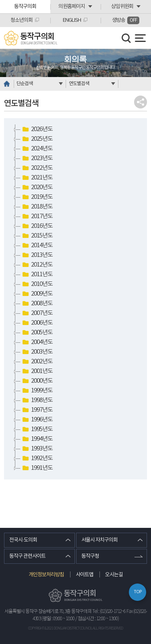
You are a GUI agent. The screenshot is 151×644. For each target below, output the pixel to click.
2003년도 (37, 352)
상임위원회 (122, 7)
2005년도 (37, 333)
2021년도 (37, 178)
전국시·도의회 (23, 540)
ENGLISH (72, 20)
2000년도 (37, 381)
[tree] (75, 299)
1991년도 (37, 468)
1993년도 (37, 449)
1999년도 (37, 391)
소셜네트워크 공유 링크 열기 (141, 102)
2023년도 (37, 158)
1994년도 (37, 439)
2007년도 (37, 313)
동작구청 (90, 556)
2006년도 (37, 323)
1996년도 (37, 420)
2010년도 (37, 284)
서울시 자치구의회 (99, 540)
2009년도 (37, 294)
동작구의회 (25, 7)
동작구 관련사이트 (27, 556)
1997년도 (37, 410)
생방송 (126, 20)
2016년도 (37, 226)
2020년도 (37, 188)
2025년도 (37, 139)
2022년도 (37, 168)
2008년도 (37, 304)
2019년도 (37, 197)
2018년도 (37, 207)
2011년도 (37, 275)
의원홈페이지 (72, 7)
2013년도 (37, 255)
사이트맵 (85, 575)
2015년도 (37, 236)
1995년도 (37, 429)
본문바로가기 (0, 0)
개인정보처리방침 (46, 575)
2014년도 (37, 246)
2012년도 (37, 265)
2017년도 (37, 217)
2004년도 (37, 342)
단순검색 (25, 84)
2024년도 (37, 149)
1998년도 (37, 400)
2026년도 (37, 129)
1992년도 (37, 459)
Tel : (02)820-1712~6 (109, 612)
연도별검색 (79, 84)
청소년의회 (22, 20)
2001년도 (37, 371)
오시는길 (114, 575)
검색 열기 (126, 38)
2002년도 (37, 362)
